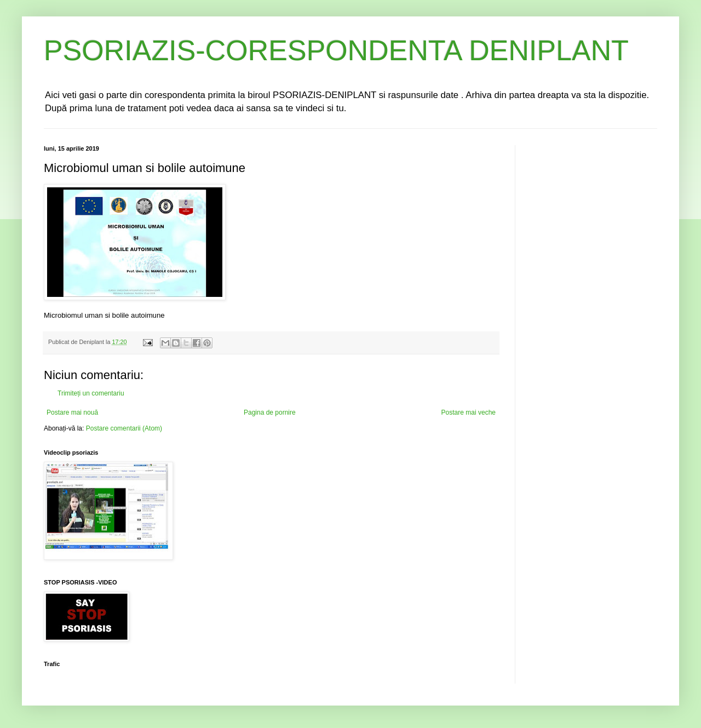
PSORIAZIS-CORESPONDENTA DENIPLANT (336, 50)
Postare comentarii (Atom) (124, 428)
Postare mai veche (469, 412)
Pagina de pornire (270, 412)
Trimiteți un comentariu (91, 393)
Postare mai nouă (72, 412)
